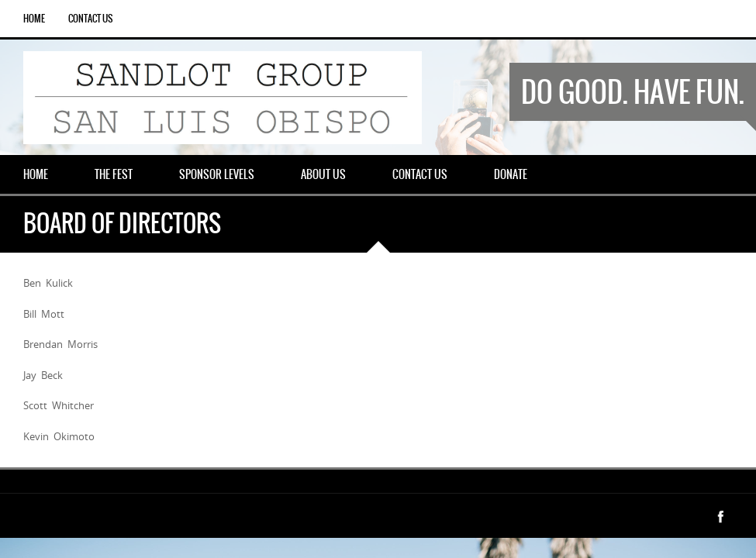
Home (34, 19)
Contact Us (90, 19)
